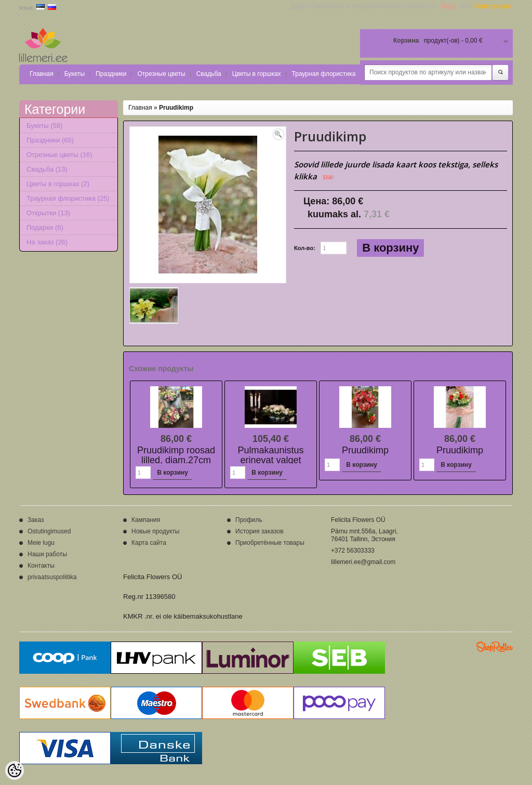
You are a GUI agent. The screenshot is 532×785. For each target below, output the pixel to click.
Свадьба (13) (47, 169)
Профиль (249, 520)
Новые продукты (155, 531)
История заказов (260, 531)
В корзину (390, 248)
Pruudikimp (176, 108)
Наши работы (47, 554)
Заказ (36, 520)
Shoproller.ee (495, 647)
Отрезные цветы (161, 74)
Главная (42, 74)
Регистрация (493, 6)
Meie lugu (41, 543)
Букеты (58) (44, 126)
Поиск (500, 73)
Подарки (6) (45, 227)
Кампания (146, 520)
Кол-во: (305, 248)
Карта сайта (149, 543)
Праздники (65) (50, 140)
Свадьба (209, 74)
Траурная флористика (324, 74)
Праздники (111, 74)
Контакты (41, 566)
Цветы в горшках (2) (58, 184)
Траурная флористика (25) (68, 198)
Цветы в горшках (257, 74)
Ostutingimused (49, 531)
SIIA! (328, 177)
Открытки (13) (48, 213)
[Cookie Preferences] (15, 770)
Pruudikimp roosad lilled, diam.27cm (176, 455)
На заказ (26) (47, 242)
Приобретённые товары (270, 543)
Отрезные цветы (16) (59, 155)
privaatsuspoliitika (52, 577)
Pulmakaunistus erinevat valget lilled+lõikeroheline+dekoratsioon (298, 460)
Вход (449, 6)
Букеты (75, 74)
